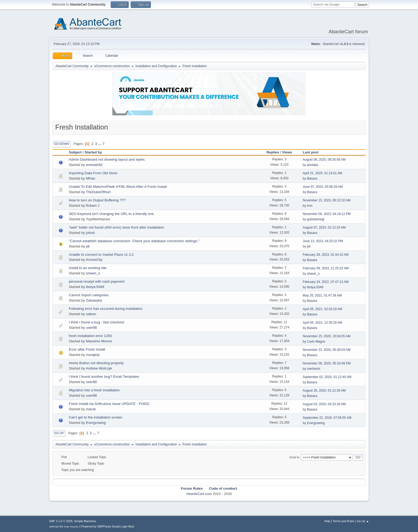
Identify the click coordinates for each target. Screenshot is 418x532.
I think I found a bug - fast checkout (96, 322)
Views (287, 152)
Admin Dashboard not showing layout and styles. (107, 159)
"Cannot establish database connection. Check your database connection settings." (134, 241)
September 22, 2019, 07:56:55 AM (327, 418)
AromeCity (94, 260)
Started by (93, 152)
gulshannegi (316, 219)
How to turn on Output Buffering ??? (97, 200)
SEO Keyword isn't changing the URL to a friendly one (111, 214)
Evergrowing (96, 423)
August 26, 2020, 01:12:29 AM (324, 391)
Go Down (62, 144)
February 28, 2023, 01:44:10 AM (326, 255)
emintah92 (94, 165)
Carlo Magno (316, 342)
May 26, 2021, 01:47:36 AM (322, 295)
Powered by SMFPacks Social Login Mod (108, 526)
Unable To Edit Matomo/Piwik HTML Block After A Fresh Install (118, 187)
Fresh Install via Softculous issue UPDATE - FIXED (109, 404)
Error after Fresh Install (87, 349)
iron (310, 206)
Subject (75, 152)
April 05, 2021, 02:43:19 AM (323, 309)
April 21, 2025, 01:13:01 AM (323, 173)
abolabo (313, 165)
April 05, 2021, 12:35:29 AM (323, 323)
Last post (313, 152)
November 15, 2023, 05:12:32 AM (327, 200)
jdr (88, 246)
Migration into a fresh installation (94, 390)
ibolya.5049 (95, 287)
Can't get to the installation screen (95, 417)
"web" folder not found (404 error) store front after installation (116, 227)
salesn (91, 314)
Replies (273, 152)
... (100, 144)
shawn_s (93, 273)
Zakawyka (94, 300)
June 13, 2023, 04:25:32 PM (323, 241)
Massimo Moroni (99, 341)
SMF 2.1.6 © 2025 (61, 521)
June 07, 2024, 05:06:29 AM (323, 187)
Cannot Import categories (89, 295)
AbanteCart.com (199, 494)
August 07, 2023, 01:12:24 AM (324, 228)
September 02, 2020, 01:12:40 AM (327, 377)
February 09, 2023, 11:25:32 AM (326, 268)
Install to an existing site (88, 268)
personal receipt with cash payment (97, 281)
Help (327, 521)
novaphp (93, 355)
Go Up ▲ (363, 521)
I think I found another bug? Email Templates (104, 377)
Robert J (93, 206)
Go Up (59, 433)
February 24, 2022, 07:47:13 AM (326, 282)
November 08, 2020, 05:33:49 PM (327, 363)
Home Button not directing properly (96, 363)
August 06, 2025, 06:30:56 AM (324, 160)
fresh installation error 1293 (90, 336)
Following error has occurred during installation (106, 309)
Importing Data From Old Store (93, 173)
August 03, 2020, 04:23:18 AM (324, 404)
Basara (312, 178)
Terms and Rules (344, 521)
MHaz (91, 178)
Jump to (294, 457)
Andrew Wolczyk (99, 368)
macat (91, 409)
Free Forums (71, 527)
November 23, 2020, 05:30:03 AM (327, 350)
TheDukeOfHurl (98, 192)
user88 (91, 328)
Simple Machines (85, 521)
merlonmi (314, 369)
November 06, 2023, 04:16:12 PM (327, 214)
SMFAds (54, 527)
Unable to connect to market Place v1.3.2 (101, 255)
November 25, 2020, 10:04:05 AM (327, 336)
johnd (90, 233)
